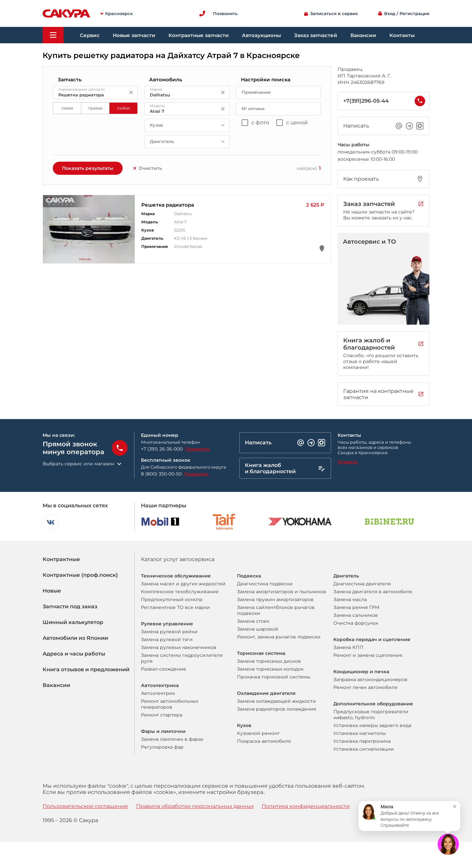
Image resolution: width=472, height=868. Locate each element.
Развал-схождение (164, 669)
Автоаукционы (261, 35)
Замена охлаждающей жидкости (276, 701)
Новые (52, 591)
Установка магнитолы (360, 733)
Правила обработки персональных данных (195, 806)
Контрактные (61, 559)
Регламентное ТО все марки (176, 607)
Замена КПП (348, 647)
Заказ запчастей (316, 35)
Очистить (147, 168)
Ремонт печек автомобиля (365, 687)
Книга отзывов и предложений (86, 669)
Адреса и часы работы (74, 654)
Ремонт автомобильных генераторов (170, 704)
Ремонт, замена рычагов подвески (279, 637)
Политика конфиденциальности (306, 806)
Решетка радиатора (168, 205)
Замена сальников (356, 615)
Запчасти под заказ (70, 606)
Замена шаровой (258, 629)
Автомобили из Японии (75, 638)
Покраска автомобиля (264, 741)
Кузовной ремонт (258, 733)
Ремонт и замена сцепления (368, 655)
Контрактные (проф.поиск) (80, 575)
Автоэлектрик (158, 693)
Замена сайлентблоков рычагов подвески (276, 610)
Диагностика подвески (265, 584)
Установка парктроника (362, 741)
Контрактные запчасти (199, 35)
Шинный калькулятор (73, 622)
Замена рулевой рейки (169, 632)
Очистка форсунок (356, 623)
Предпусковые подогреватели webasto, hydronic (371, 715)
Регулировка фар (162, 747)
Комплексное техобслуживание (180, 592)
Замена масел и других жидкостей (183, 584)
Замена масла (350, 599)
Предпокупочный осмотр (172, 599)
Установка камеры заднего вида (372, 725)
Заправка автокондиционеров (370, 679)
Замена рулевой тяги (167, 639)
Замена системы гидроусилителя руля (182, 658)
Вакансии (363, 35)
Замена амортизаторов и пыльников (282, 592)
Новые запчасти (134, 35)
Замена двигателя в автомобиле (373, 592)
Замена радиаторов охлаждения (276, 709)
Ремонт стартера (162, 715)
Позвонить (197, 449)
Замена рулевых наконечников (179, 647)
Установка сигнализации (364, 749)
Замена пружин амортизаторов (275, 599)
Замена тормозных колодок (270, 669)
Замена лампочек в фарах (172, 739)
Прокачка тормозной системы (274, 677)
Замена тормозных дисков (269, 661)
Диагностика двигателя (362, 584)
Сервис (90, 35)
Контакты (402, 35)
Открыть (348, 462)
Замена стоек (253, 621)
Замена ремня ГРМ (356, 607)
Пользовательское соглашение (85, 806)
